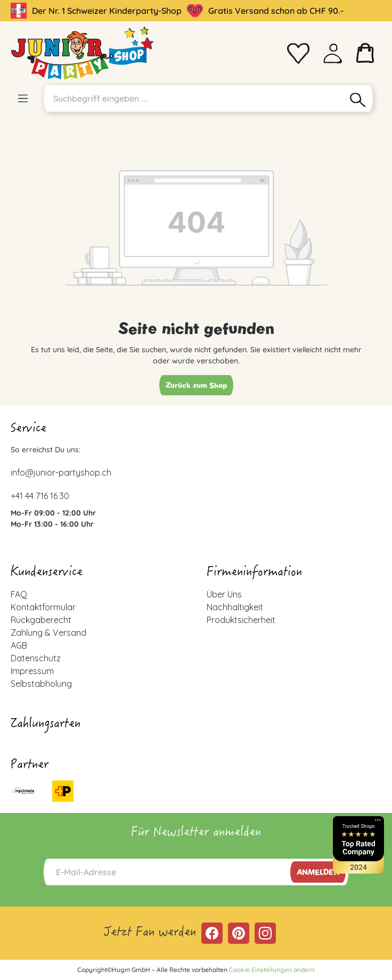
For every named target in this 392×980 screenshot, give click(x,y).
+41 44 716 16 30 (40, 496)
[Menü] (23, 98)
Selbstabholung (41, 684)
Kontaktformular (43, 607)
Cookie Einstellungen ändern (272, 970)
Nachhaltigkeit (235, 607)
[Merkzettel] (298, 53)
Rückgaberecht (41, 620)
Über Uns (224, 594)
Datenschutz (36, 658)
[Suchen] (358, 98)
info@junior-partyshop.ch (61, 472)
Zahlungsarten (46, 725)
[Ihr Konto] (333, 53)
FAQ (19, 594)
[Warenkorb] (365, 53)
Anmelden (318, 872)
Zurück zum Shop (196, 385)
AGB (19, 645)
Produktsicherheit (241, 620)
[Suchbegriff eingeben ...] (194, 98)
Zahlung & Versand (48, 633)
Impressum (32, 671)
